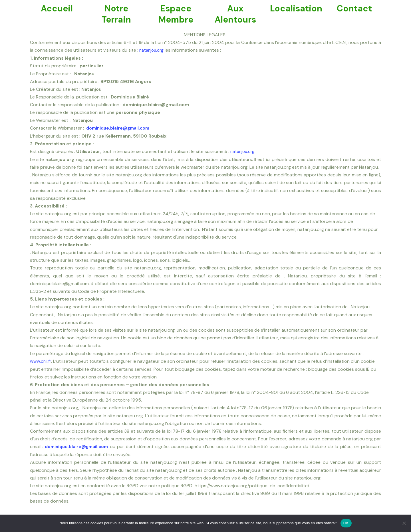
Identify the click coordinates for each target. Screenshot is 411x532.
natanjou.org (153, 50)
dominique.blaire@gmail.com (120, 128)
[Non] (404, 523)
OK (346, 523)
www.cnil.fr (41, 361)
